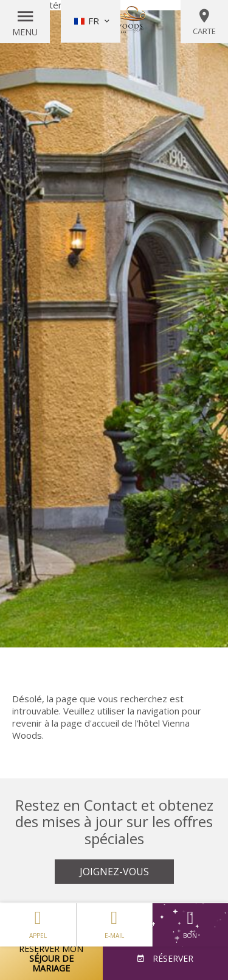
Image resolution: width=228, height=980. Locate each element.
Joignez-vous (114, 872)
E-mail (114, 922)
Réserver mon (51, 958)
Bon (190, 925)
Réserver (172, 958)
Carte (204, 22)
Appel (38, 922)
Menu (25, 32)
